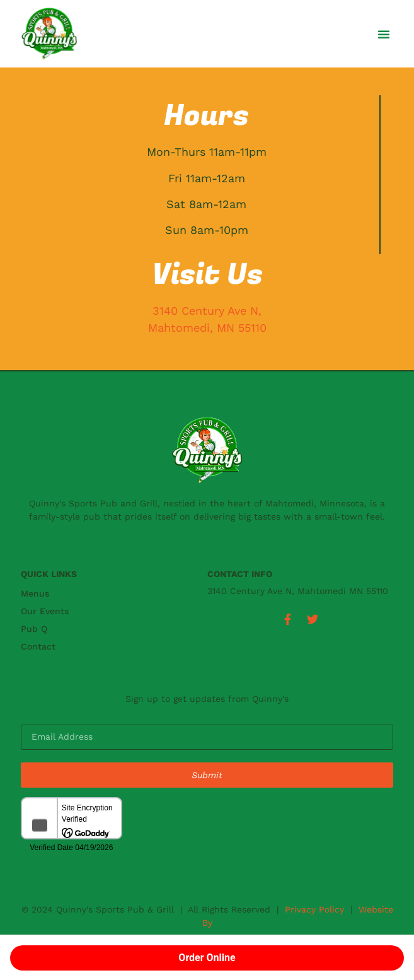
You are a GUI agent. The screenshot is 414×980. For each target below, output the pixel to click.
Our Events (45, 611)
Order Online (207, 958)
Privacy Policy (314, 909)
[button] (384, 34)
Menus (35, 593)
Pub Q (34, 629)
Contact (38, 646)
